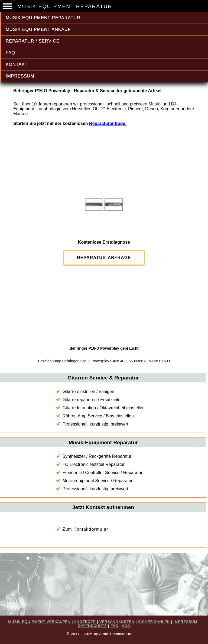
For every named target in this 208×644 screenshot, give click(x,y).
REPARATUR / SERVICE (33, 41)
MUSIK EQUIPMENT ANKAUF (38, 29)
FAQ (10, 53)
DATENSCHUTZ (92, 626)
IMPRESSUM (20, 76)
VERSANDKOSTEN (117, 622)
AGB (126, 626)
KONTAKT (17, 64)
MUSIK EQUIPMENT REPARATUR (43, 18)
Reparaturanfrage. (108, 123)
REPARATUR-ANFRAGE (104, 258)
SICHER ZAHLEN (154, 622)
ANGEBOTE (85, 622)
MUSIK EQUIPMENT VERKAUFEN (40, 622)
